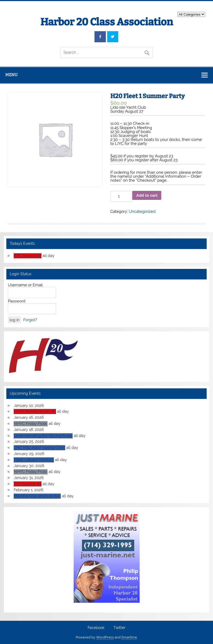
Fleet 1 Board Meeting (34, 460)
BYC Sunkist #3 (28, 256)
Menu (11, 75)
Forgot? (30, 320)
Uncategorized (142, 211)
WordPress (105, 637)
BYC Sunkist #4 (28, 484)
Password (17, 301)
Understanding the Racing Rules (43, 436)
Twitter (119, 628)
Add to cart (147, 195)
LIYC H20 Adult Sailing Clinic (39, 448)
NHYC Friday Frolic (31, 424)
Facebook (96, 628)
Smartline (129, 637)
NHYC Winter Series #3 (35, 411)
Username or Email (25, 285)
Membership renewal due (37, 496)
